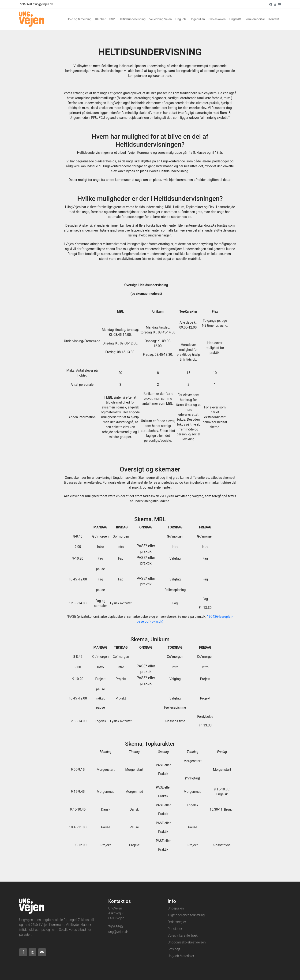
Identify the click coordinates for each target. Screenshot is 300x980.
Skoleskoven (217, 19)
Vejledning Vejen (161, 19)
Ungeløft (235, 19)
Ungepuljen (197, 19)
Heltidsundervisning (132, 19)
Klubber (100, 19)
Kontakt (274, 19)
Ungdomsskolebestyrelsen (187, 942)
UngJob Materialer (181, 956)
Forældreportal (255, 19)
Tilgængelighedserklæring (186, 915)
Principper (175, 929)
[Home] (32, 19)
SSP (112, 19)
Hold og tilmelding (79, 19)
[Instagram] (275, 4)
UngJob (181, 19)
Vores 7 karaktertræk (183, 935)
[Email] (279, 4)
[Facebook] (271, 4)
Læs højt (174, 949)
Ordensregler (177, 922)
